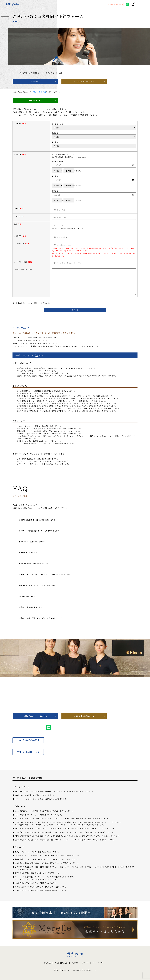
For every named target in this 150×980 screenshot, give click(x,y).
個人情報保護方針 (61, 963)
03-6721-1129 (28, 752)
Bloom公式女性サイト (115, 4)
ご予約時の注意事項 (38, 92)
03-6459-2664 (28, 740)
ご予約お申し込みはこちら (84, 716)
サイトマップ (98, 963)
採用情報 (75, 963)
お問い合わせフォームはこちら (35, 716)
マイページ (35, 81)
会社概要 (47, 963)
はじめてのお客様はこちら (84, 81)
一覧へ (27, 630)
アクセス (86, 963)
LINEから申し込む (35, 100)
